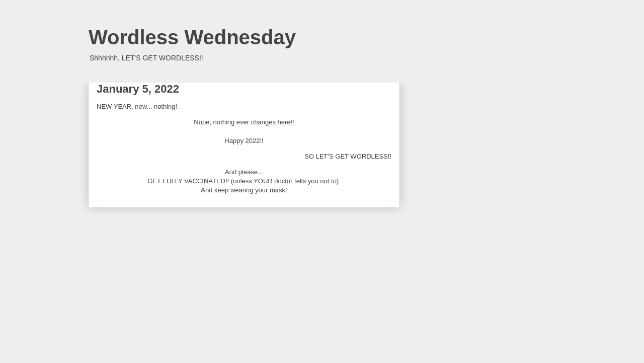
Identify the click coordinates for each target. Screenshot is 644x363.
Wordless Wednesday (192, 37)
